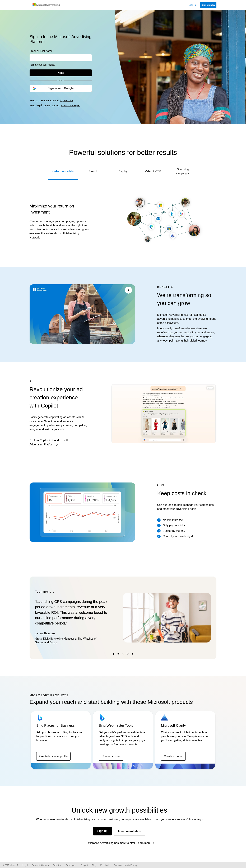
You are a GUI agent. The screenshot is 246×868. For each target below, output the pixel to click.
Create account (111, 756)
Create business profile (53, 756)
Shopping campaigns (183, 171)
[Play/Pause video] (128, 291)
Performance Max (63, 171)
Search (93, 171)
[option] (123, 618)
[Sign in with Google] (61, 88)
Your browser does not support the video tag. (82, 314)
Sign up (102, 831)
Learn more (144, 843)
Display (123, 171)
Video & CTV (153, 171)
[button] (114, 655)
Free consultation (130, 831)
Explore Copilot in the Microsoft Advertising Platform (49, 442)
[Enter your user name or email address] (61, 58)
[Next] (61, 73)
